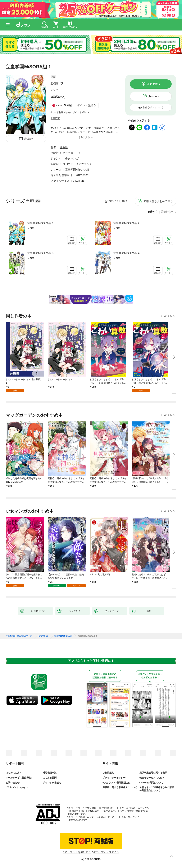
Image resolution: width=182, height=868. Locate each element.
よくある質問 (50, 778)
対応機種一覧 (50, 773)
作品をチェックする (153, 107)
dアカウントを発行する (77, 852)
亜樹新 (55, 83)
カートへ (154, 96)
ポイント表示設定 (52, 783)
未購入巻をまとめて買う (158, 201)
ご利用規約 (108, 773)
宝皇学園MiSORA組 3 (40, 253)
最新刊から (169, 212)
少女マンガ (72, 158)
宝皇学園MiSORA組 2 (126, 223)
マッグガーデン (72, 153)
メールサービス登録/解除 (19, 778)
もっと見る (166, 316)
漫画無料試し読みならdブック (19, 636)
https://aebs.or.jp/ (78, 820)
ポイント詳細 (85, 105)
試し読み (28, 139)
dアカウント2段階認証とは (116, 783)
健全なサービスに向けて (152, 778)
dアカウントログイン (17, 787)
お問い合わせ (13, 783)
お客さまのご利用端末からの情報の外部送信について (157, 789)
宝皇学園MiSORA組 (77, 170)
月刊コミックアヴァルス (77, 164)
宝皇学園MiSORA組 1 (40, 223)
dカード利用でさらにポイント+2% (68, 112)
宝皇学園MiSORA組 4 (126, 253)
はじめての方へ (14, 773)
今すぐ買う (154, 84)
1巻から (153, 212)
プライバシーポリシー (114, 778)
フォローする (61, 83)
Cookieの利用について (151, 783)
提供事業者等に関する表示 (153, 773)
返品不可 (55, 118)
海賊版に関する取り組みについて (120, 787)
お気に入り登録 (118, 201)
